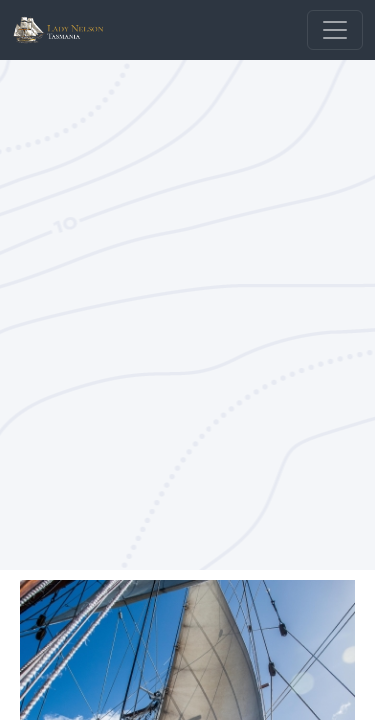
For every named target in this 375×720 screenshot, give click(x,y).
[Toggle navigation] (335, 30)
